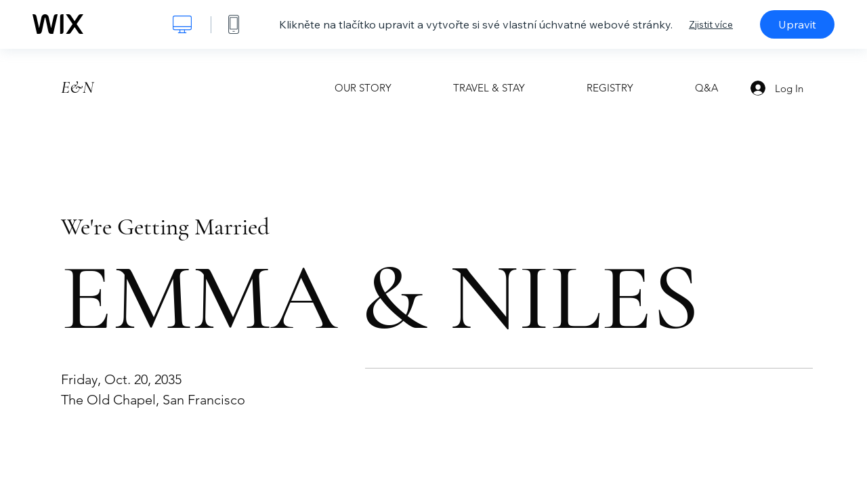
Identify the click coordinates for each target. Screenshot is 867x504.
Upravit (797, 24)
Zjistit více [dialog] (711, 24)
